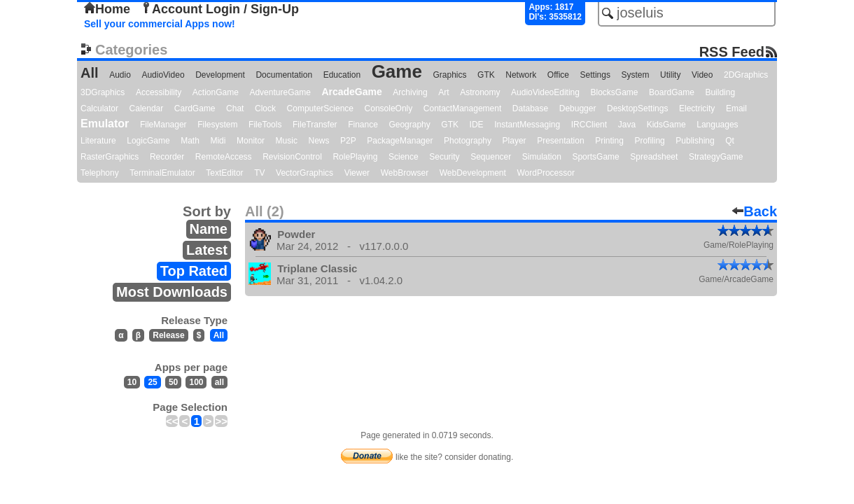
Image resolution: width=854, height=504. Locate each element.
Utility (670, 75)
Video (702, 75)
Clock (265, 108)
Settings (595, 75)
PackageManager (400, 141)
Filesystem (217, 125)
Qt (730, 141)
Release (168, 335)
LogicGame (148, 141)
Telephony (100, 173)
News (319, 141)
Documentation (284, 75)
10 (132, 382)
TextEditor (224, 173)
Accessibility (159, 92)
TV (259, 173)
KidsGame (666, 125)
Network (521, 75)
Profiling (649, 141)
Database (530, 108)
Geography (409, 125)
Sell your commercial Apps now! (160, 24)
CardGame (195, 108)
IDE (477, 125)
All (90, 73)
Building (720, 92)
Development (220, 75)
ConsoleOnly (389, 108)
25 (152, 382)
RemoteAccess (224, 157)
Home (107, 9)
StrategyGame (716, 157)
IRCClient (589, 125)
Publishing (695, 141)
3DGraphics (103, 92)
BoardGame (672, 92)
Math (190, 141)
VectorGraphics (304, 173)
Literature (98, 141)
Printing (609, 141)
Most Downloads (172, 292)
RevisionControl (292, 157)
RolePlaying (355, 157)
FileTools (265, 125)
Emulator (105, 124)
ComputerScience (320, 108)
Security (444, 157)
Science (404, 157)
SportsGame (595, 157)
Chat (235, 108)
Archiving (410, 92)
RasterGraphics (110, 157)
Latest (207, 250)
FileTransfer (315, 125)
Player (514, 141)
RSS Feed (732, 51)
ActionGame (216, 92)
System (635, 75)
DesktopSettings (637, 108)
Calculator (99, 108)
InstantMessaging (527, 125)
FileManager (163, 125)
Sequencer (491, 157)
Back (755, 211)
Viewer (357, 173)
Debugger (578, 108)
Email (736, 108)
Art (443, 92)
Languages (717, 125)
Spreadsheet (654, 157)
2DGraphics (746, 75)
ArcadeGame (351, 92)
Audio (120, 75)
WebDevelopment (473, 173)
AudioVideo (163, 75)
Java (627, 125)
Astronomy (480, 92)
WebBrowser (405, 173)
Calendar (147, 108)
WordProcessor (545, 173)
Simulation (542, 157)
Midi (218, 141)
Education (342, 75)
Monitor (251, 141)
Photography (468, 141)
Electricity (697, 108)
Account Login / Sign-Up (220, 9)
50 (173, 382)
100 (196, 382)
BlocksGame (615, 92)
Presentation (560, 141)
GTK (486, 75)
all (219, 382)
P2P (348, 141)
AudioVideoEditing (545, 92)
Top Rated (194, 271)
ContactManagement (462, 108)
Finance (363, 125)
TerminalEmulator (162, 173)
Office (558, 75)
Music (287, 141)
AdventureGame (280, 92)
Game (397, 71)
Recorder (167, 157)
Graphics (449, 75)
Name (209, 229)
